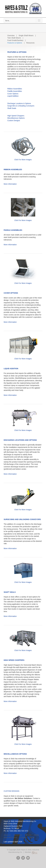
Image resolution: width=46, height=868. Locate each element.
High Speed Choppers (16, 116)
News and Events (10, 837)
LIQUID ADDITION (11, 369)
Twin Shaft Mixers (14, 38)
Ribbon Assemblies (15, 89)
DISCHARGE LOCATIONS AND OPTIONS (20, 440)
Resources (30, 43)
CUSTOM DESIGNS (11, 791)
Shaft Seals (12, 108)
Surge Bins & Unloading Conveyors (21, 106)
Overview (11, 36)
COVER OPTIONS (11, 293)
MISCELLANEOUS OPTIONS (15, 754)
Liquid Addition (13, 96)
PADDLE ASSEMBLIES (13, 230)
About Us (7, 835)
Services (28, 835)
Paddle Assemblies (15, 91)
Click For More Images (23, 160)
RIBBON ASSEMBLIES (13, 169)
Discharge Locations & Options (19, 103)
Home (32, 837)
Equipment (18, 835)
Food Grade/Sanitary (15, 40)
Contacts (23, 837)
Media (36, 835)
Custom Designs (14, 121)
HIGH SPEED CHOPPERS (14, 660)
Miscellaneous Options (16, 118)
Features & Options (15, 43)
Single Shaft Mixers (26, 36)
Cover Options (13, 94)
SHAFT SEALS (10, 592)
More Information (10, 184)
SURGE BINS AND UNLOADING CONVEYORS (22, 519)
